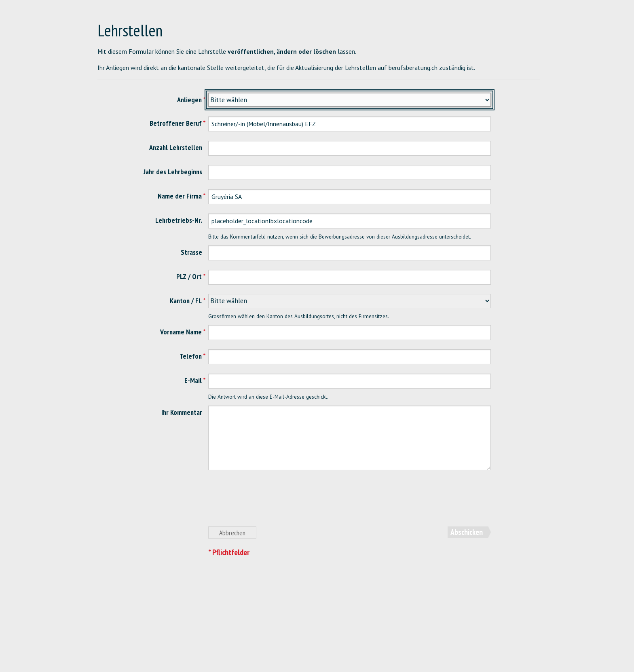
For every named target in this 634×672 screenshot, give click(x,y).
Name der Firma (180, 196)
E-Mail (193, 380)
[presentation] (270, 503)
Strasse (191, 252)
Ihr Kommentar (182, 412)
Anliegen (189, 100)
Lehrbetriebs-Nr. (179, 220)
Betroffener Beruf (176, 123)
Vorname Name (181, 332)
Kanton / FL (186, 301)
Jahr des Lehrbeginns (173, 172)
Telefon (191, 356)
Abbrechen (232, 533)
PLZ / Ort (189, 276)
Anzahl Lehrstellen (176, 147)
